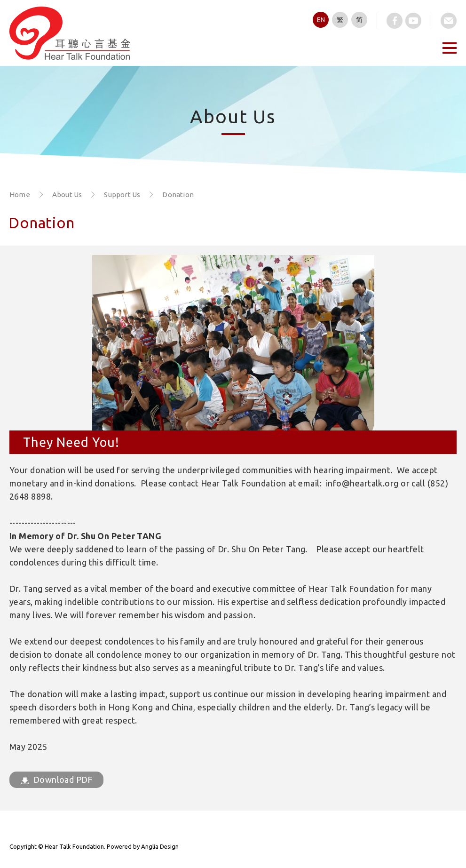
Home (20, 195)
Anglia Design (160, 846)
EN (321, 20)
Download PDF (57, 780)
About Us (67, 195)
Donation (178, 195)
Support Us (122, 195)
